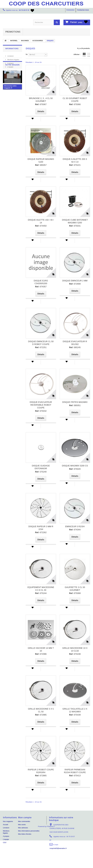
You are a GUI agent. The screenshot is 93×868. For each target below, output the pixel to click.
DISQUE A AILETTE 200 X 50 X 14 (75, 161)
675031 (75, 226)
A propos (10, 62)
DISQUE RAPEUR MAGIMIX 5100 (41, 161)
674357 (41, 287)
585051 (75, 405)
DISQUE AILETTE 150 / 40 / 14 (41, 221)
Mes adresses (23, 828)
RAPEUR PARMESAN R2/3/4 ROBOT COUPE (75, 771)
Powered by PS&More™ (47, 854)
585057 (41, 165)
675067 (41, 104)
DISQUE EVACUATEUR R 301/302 (75, 343)
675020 (75, 469)
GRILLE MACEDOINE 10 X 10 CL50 (75, 649)
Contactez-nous (83, 10)
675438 (75, 654)
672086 (41, 654)
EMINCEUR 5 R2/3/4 (75, 527)
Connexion (70, 10)
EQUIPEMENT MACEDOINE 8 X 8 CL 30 (41, 589)
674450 (41, 226)
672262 (41, 532)
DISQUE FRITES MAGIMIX (75, 402)
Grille (84, 55)
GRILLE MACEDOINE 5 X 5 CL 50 (41, 710)
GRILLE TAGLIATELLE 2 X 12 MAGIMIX (75, 710)
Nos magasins (12, 70)
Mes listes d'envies (25, 834)
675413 (75, 776)
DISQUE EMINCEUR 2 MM (75, 281)
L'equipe (10, 66)
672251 (41, 347)
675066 (75, 104)
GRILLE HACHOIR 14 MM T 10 (41, 649)
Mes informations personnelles (29, 831)
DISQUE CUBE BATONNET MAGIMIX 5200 (75, 221)
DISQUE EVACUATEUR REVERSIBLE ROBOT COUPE (41, 405)
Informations (12, 48)
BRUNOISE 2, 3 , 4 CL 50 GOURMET (41, 100)
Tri (27, 54)
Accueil (5, 825)
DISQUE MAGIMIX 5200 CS (75, 466)
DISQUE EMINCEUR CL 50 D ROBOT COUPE (41, 343)
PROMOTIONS (13, 32)
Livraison (10, 55)
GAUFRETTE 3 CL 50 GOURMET (75, 589)
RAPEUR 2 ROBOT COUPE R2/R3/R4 (41, 771)
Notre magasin (12, 79)
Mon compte (25, 817)
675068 (75, 593)
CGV (5, 842)
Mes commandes (24, 821)
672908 (75, 284)
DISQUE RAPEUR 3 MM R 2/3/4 (41, 528)
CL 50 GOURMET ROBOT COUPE (75, 100)
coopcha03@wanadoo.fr (58, 848)
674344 (75, 530)
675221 (75, 165)
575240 (41, 472)
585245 (75, 347)
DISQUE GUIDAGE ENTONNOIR (41, 467)
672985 (41, 715)
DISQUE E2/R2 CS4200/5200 (41, 282)
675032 (41, 411)
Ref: (37, 104)
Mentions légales (13, 59)
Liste (89, 55)
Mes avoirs (22, 825)
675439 (75, 715)
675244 (41, 593)
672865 (41, 776)
